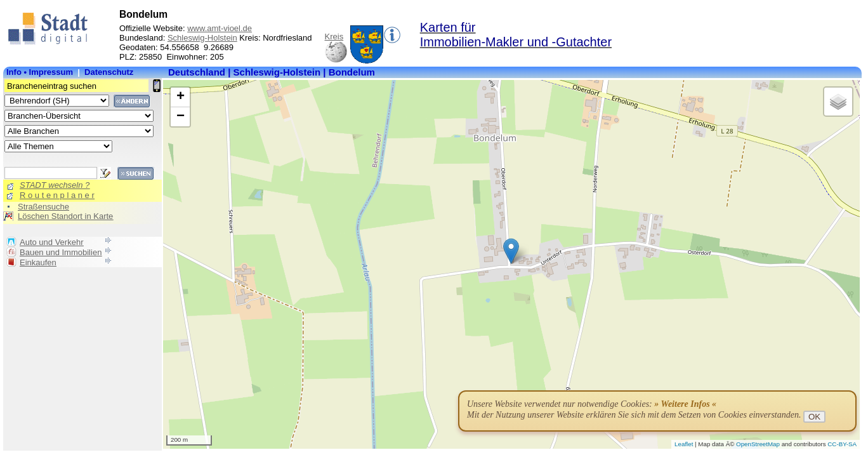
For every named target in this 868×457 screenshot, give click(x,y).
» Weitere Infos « (685, 404)
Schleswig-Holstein (202, 38)
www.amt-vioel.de (220, 28)
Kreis (334, 36)
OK (814, 417)
